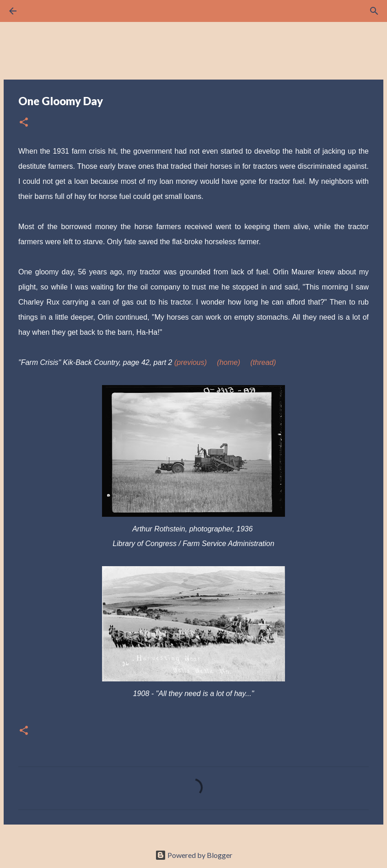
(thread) (263, 362)
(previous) (191, 362)
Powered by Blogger (194, 855)
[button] (24, 123)
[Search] (38, 11)
